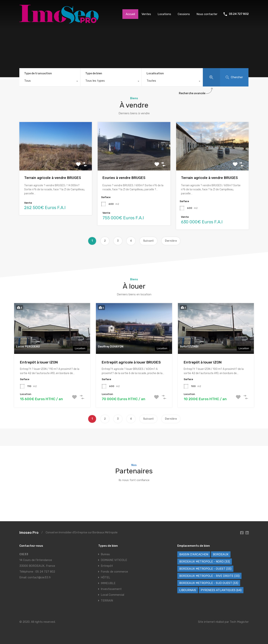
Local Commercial (112, 595)
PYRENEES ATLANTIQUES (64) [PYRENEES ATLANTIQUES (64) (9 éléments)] (221, 590)
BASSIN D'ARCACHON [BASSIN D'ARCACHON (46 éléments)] (194, 554)
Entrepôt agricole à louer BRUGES (131, 362)
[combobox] (50, 82)
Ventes (146, 14)
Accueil (130, 14)
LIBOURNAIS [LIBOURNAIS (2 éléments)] (188, 590)
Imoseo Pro (29, 533)
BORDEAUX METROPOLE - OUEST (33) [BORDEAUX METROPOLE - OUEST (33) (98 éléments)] (205, 569)
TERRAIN (107, 601)
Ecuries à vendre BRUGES (124, 178)
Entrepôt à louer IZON (39, 362)
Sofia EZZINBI (189, 347)
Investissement (111, 589)
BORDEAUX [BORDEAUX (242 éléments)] (221, 554)
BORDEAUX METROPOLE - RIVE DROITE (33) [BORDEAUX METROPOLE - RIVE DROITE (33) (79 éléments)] (209, 576)
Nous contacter (207, 14)
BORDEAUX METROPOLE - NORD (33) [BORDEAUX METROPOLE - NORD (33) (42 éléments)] (205, 562)
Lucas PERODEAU (28, 347)
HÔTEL (105, 577)
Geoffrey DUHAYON (111, 347)
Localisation (155, 73)
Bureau (105, 554)
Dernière (171, 241)
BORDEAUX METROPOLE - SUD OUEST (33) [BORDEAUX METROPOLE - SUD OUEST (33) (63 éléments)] (209, 583)
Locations (164, 14)
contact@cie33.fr (39, 577)
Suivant (148, 241)
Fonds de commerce (114, 572)
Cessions (184, 14)
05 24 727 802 (239, 14)
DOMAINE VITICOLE (114, 560)
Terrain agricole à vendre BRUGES (53, 178)
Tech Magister (239, 622)
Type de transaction (38, 73)
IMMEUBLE (108, 583)
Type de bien (94, 73)
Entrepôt (107, 566)
